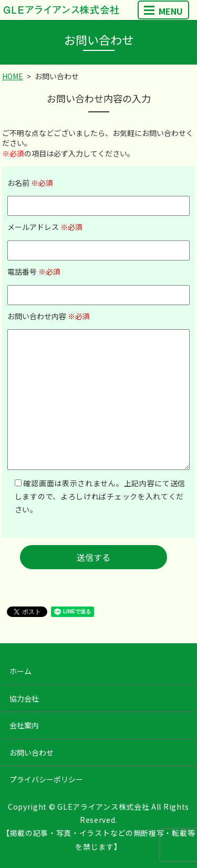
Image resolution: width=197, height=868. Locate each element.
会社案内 (24, 725)
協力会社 (24, 698)
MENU (163, 11)
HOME (13, 76)
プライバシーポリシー (46, 779)
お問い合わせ (32, 752)
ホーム (20, 671)
